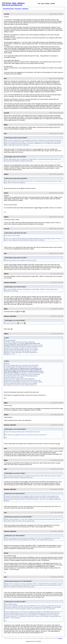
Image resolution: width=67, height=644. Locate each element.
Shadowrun (25, 9)
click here (60, 638)
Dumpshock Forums (8, 9)
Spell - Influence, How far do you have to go (14, 4)
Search (43, 3)
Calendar (53, 3)
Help (39, 3)
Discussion (18, 9)
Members (48, 3)
